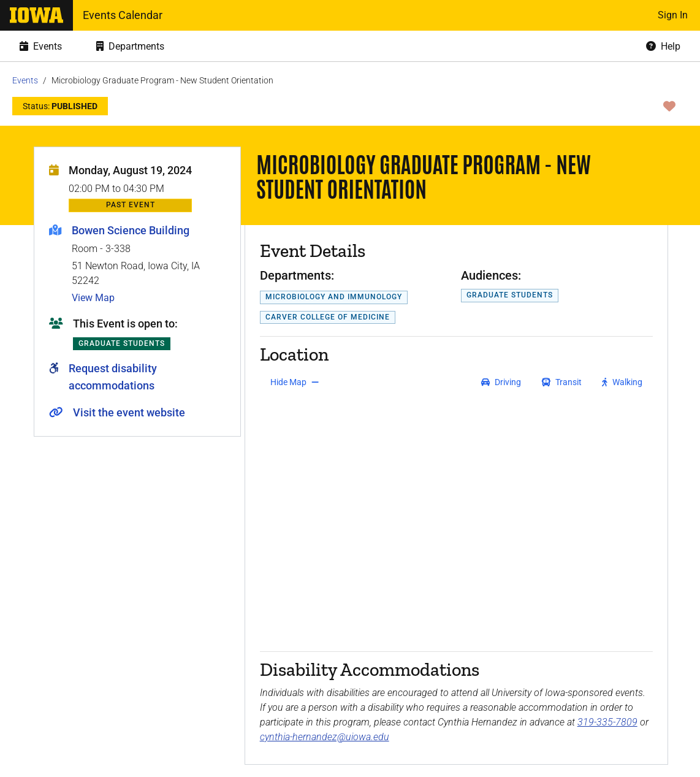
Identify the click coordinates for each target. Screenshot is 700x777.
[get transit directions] (562, 382)
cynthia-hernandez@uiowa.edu (325, 737)
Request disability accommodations (113, 377)
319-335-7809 (607, 722)
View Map (93, 298)
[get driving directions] (501, 382)
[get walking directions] (622, 382)
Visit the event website (129, 412)
